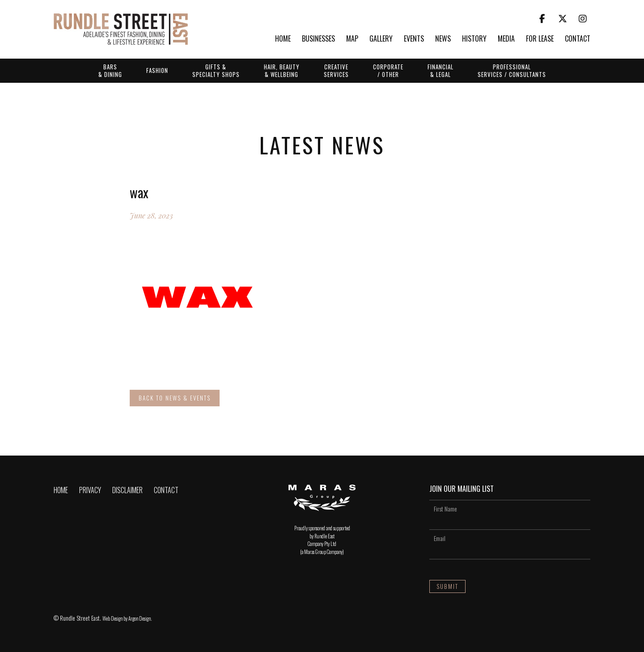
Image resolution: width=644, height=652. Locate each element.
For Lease (540, 39)
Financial (441, 70)
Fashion (157, 70)
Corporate (388, 70)
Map (352, 39)
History (474, 39)
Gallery (381, 39)
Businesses (318, 39)
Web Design (112, 618)
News (443, 39)
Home (283, 39)
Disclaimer (127, 490)
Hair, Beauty (282, 70)
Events (414, 39)
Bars (110, 70)
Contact (578, 39)
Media (506, 39)
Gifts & (216, 70)
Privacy (90, 490)
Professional (512, 70)
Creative (336, 70)
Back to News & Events (175, 398)
